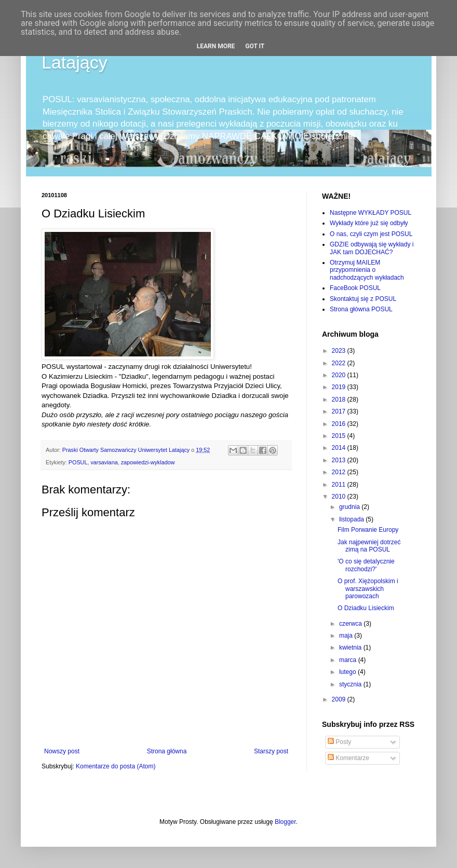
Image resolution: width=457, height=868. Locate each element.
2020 (340, 375)
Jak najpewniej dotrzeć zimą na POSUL (369, 546)
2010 (340, 497)
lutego (348, 672)
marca (349, 660)
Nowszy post (62, 751)
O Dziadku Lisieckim (366, 608)
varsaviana (104, 462)
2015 (340, 436)
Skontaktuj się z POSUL (363, 299)
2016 (340, 424)
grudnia (350, 507)
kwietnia (351, 647)
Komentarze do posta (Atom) (116, 766)
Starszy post (271, 751)
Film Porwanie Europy (368, 530)
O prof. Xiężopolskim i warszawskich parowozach (368, 589)
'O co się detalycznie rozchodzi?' (366, 565)
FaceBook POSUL (355, 288)
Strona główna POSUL (361, 309)
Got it (255, 46)
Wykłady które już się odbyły (369, 223)
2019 (340, 387)
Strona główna (167, 751)
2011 (340, 485)
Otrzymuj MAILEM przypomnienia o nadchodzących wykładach (367, 270)
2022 (340, 363)
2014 (340, 448)
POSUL (78, 462)
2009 (340, 699)
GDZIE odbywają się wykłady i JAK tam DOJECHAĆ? (372, 248)
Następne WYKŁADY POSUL (371, 213)
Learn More (216, 46)
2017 (340, 411)
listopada (352, 519)
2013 (340, 460)
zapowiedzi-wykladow (148, 462)
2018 (340, 399)
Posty (339, 742)
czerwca (351, 624)
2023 (340, 351)
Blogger (285, 822)
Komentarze (348, 758)
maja (347, 636)
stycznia (351, 684)
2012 (340, 472)
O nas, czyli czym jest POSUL (371, 234)
